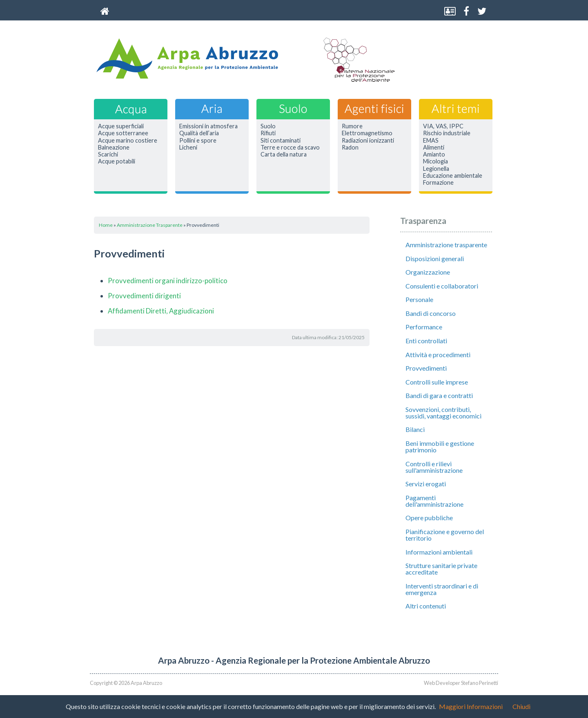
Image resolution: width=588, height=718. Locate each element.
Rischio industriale (447, 133)
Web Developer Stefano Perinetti (461, 683)
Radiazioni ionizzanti (368, 141)
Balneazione (114, 148)
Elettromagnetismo (367, 133)
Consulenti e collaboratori (442, 286)
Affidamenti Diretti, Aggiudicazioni (161, 311)
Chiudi (521, 706)
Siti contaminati (281, 141)
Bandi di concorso (431, 313)
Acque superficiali (121, 126)
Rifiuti (268, 133)
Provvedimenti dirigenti (144, 296)
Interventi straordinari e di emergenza (442, 589)
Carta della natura (284, 154)
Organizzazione (428, 272)
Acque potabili (117, 161)
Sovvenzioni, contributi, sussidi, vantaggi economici (443, 413)
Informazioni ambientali (439, 552)
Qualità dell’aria (199, 133)
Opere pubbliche (429, 518)
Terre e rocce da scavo (290, 148)
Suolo (268, 126)
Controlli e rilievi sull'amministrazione (434, 467)
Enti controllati (426, 341)
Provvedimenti (426, 368)
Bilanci (415, 429)
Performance (424, 327)
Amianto (434, 154)
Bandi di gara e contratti (439, 395)
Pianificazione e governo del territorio (445, 535)
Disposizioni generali (435, 258)
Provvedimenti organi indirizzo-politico (168, 281)
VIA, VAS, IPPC (443, 126)
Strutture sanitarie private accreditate (441, 569)
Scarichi (108, 154)
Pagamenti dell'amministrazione (434, 501)
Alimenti (434, 148)
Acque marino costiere (128, 141)
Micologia (435, 161)
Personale (419, 299)
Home (106, 225)
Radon (350, 148)
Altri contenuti (426, 606)
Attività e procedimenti (438, 355)
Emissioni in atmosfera (208, 126)
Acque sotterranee (123, 133)
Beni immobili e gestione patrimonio (440, 446)
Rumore (352, 126)
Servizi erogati (426, 484)
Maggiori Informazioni (471, 706)
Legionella (436, 169)
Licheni (188, 148)
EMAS (431, 141)
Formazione (438, 183)
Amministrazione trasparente (446, 245)
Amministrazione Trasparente (150, 225)
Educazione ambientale (453, 176)
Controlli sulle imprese (437, 382)
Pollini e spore (198, 141)
